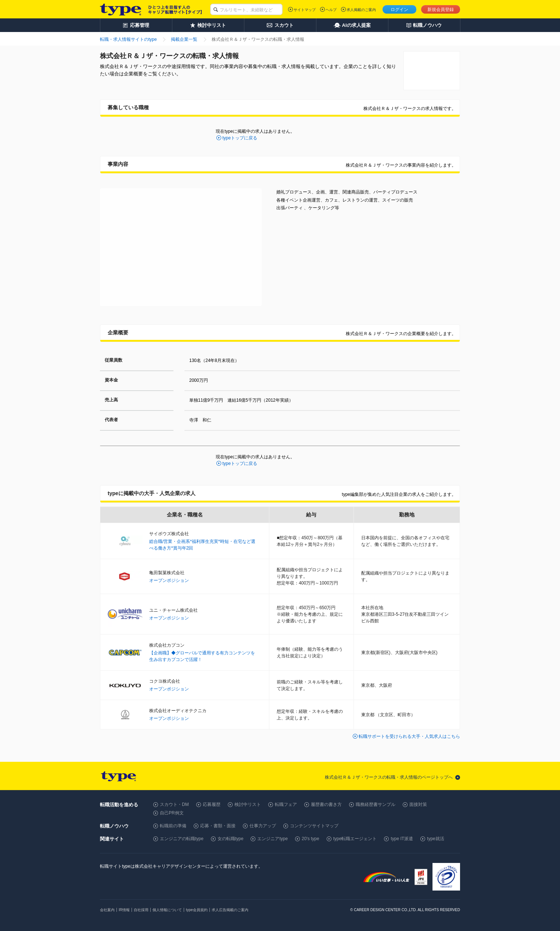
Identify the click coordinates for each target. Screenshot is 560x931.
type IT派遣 (402, 839)
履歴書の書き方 (326, 804)
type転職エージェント (355, 839)
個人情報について (167, 910)
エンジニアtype (272, 839)
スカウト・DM (174, 804)
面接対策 (418, 804)
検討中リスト (248, 804)
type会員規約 (197, 910)
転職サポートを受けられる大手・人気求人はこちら (409, 736)
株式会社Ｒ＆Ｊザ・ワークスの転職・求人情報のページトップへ (389, 777)
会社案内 (107, 910)
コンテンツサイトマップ (314, 826)
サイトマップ (305, 10)
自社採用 (141, 910)
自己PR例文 (172, 813)
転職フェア (286, 804)
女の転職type (231, 839)
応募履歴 (212, 804)
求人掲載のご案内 (361, 10)
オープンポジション (169, 580)
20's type (310, 839)
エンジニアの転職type (182, 839)
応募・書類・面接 (218, 826)
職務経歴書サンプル (376, 804)
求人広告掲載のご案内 (230, 910)
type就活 (436, 839)
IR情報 (124, 910)
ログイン (399, 10)
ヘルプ (331, 10)
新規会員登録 (441, 10)
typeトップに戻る (240, 138)
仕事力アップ (263, 826)
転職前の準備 (173, 826)
